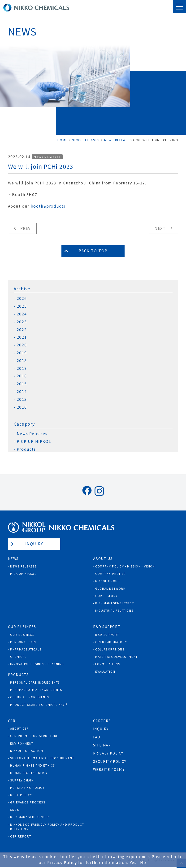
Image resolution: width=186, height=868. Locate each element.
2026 (22, 298)
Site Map (102, 745)
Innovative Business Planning (37, 664)
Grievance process (28, 802)
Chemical (18, 656)
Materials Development (117, 656)
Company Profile (110, 574)
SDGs (15, 809)
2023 (22, 322)
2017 (22, 368)
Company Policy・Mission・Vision (125, 566)
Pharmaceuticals (26, 649)
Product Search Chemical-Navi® (39, 704)
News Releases (47, 157)
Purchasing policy (27, 787)
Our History (106, 596)
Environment (22, 743)
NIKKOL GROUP (108, 581)
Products (26, 449)
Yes (133, 862)
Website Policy (109, 769)
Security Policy (110, 761)
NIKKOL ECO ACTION (27, 751)
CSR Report (21, 836)
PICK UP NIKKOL (34, 441)
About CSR (19, 728)
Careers (102, 721)
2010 (22, 407)
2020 (22, 345)
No (143, 862)
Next (160, 228)
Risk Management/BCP (115, 603)
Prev (26, 228)
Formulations (108, 664)
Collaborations (110, 649)
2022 (22, 329)
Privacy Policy (108, 753)
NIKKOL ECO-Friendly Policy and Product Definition (47, 827)
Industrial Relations (114, 610)
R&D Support (107, 635)
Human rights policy (29, 773)
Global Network (110, 588)
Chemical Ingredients (30, 697)
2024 (22, 314)
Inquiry (34, 544)
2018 (22, 360)
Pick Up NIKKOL (23, 574)
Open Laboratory (111, 642)
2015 (22, 384)
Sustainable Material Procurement (42, 758)
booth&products (48, 206)
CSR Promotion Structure (34, 736)
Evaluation (105, 671)
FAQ (97, 737)
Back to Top (93, 251)
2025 (22, 306)
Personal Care (24, 642)
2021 (22, 337)
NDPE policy (21, 795)
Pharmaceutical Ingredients (36, 690)
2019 (22, 353)
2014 (22, 391)
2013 (22, 399)
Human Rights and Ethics (33, 765)
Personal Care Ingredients (35, 682)
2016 (22, 376)
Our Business (22, 635)
